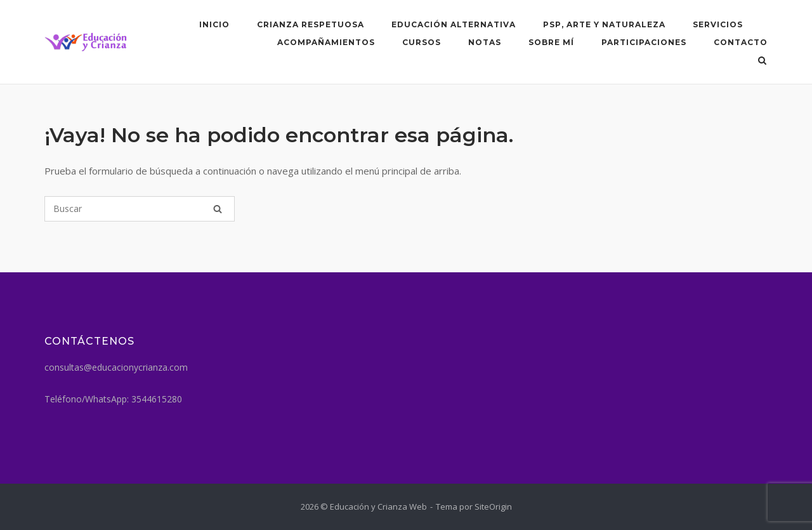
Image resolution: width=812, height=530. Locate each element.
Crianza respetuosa (311, 24)
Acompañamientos (326, 42)
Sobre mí (551, 42)
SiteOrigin (493, 507)
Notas (485, 42)
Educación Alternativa (454, 24)
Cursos (422, 42)
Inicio (214, 24)
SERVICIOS (718, 24)
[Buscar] (140, 209)
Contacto (741, 42)
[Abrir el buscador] (762, 62)
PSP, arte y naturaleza (604, 24)
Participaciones (644, 42)
